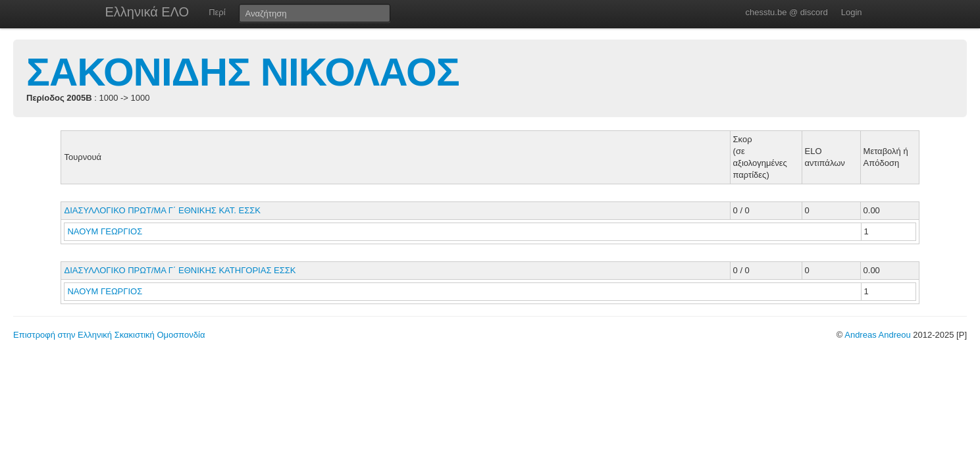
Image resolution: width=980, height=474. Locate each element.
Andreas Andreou (877, 335)
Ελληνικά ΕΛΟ (147, 12)
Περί (217, 12)
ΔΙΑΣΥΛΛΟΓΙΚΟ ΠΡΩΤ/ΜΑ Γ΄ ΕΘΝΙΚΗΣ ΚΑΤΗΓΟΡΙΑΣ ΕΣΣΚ (180, 270)
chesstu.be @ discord (786, 12)
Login (852, 12)
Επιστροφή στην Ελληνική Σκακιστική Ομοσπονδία (109, 335)
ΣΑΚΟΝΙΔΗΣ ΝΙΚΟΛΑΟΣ (243, 72)
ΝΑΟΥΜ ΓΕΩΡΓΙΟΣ (106, 231)
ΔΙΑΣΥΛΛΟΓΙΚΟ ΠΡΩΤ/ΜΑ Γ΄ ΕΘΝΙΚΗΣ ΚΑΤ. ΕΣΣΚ (162, 210)
